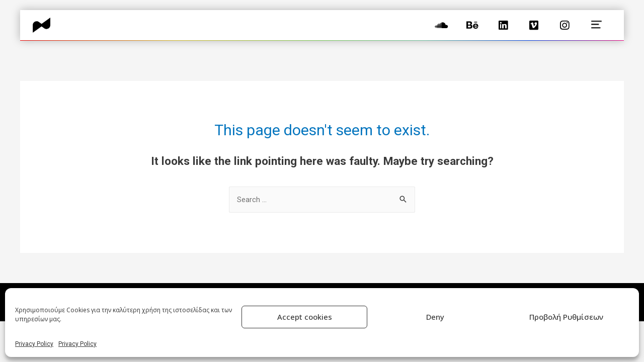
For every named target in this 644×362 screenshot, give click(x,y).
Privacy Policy (34, 344)
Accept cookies (305, 317)
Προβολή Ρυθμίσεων (566, 317)
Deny (435, 317)
